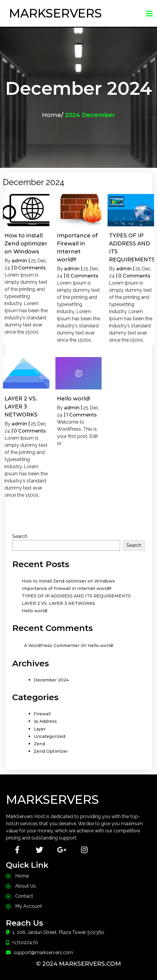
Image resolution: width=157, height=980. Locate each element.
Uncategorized (49, 736)
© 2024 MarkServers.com (78, 964)
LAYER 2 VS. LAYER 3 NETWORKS (58, 603)
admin (19, 261)
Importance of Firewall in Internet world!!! (67, 588)
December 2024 (51, 680)
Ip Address (45, 721)
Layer (40, 729)
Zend (39, 744)
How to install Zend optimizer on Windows (68, 581)
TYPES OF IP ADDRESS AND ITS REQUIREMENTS (76, 596)
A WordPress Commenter (52, 646)
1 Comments (81, 415)
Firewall (42, 714)
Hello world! (35, 611)
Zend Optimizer (51, 751)
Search (20, 536)
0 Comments (30, 268)
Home (52, 115)
